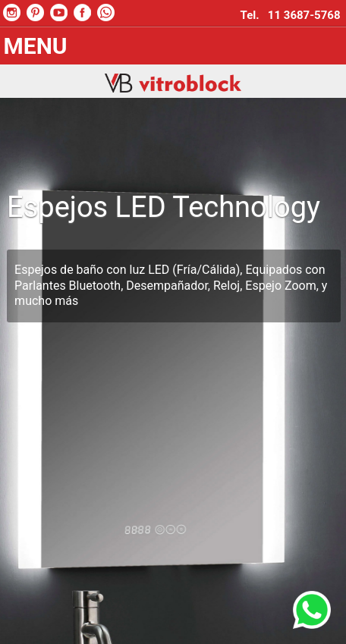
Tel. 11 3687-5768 (293, 15)
